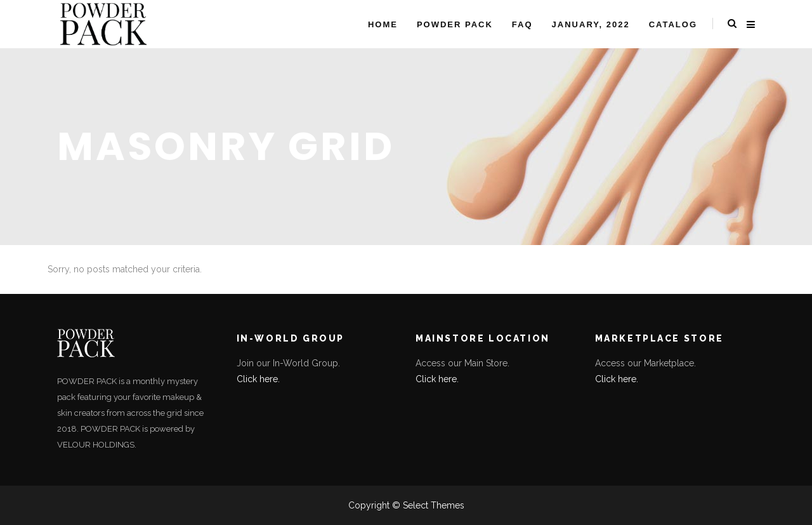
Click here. (258, 379)
